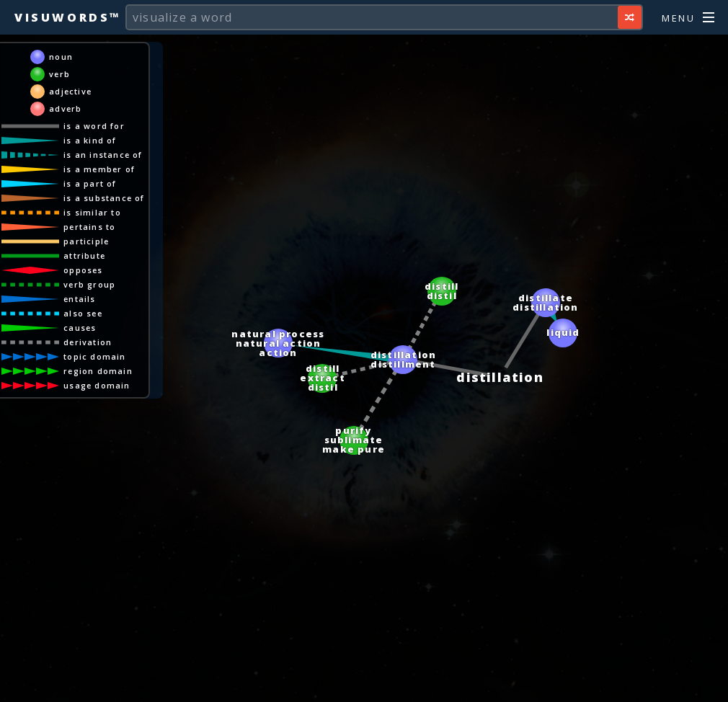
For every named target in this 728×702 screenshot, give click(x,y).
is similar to (95, 212)
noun (64, 57)
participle (89, 241)
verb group (92, 284)
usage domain (99, 385)
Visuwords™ (68, 17)
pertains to (92, 227)
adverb (68, 108)
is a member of (102, 169)
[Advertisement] (364, 684)
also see (86, 313)
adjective (73, 91)
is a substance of (107, 198)
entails (82, 299)
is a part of (93, 183)
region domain (101, 371)
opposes (86, 270)
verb (62, 74)
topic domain (97, 356)
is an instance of (106, 155)
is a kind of (93, 140)
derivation (90, 342)
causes (83, 328)
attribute (87, 256)
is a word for (97, 126)
